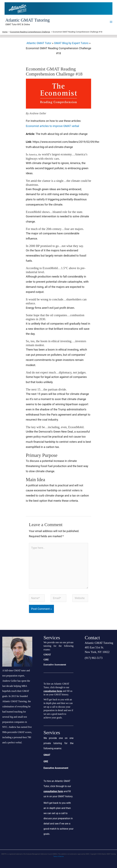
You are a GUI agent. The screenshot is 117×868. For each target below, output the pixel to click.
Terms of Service (58, 856)
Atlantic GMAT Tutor (39, 43)
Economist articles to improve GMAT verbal (53, 126)
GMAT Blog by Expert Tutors (71, 43)
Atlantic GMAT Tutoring (27, 20)
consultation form (53, 691)
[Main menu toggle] (111, 22)
